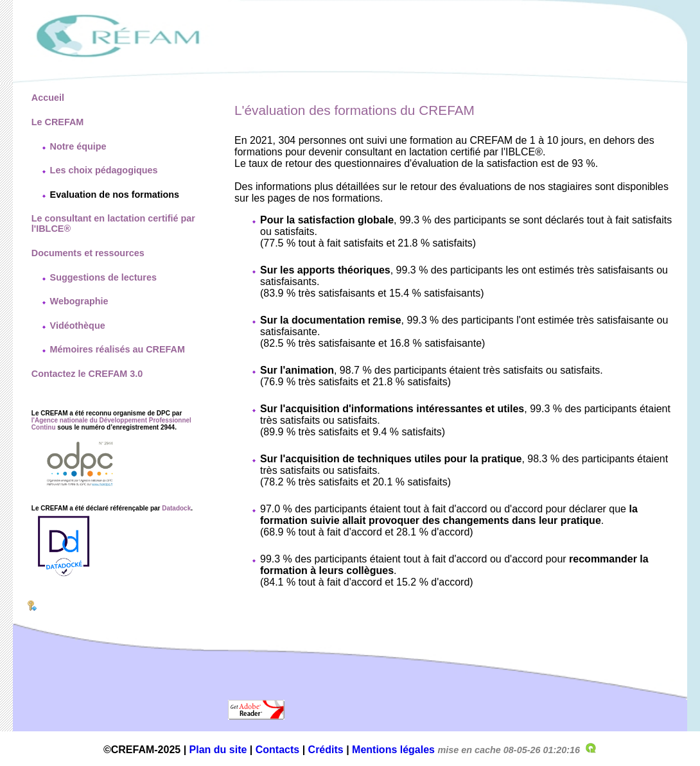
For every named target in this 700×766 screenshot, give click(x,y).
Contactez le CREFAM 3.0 (87, 374)
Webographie (79, 301)
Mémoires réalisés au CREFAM (118, 349)
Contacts (277, 750)
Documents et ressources (88, 253)
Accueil (48, 98)
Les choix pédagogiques (104, 170)
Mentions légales (393, 750)
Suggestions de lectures (103, 277)
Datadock (176, 508)
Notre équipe (78, 146)
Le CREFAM (58, 122)
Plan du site (218, 750)
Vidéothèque (78, 326)
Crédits (326, 750)
